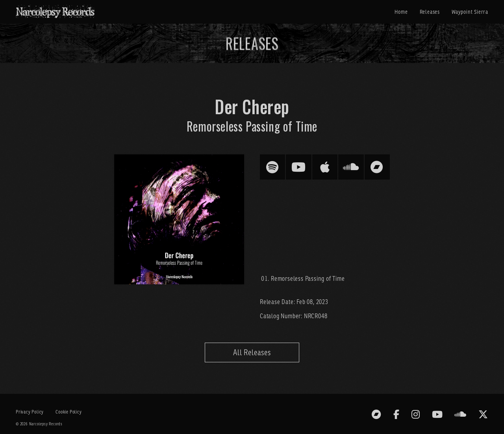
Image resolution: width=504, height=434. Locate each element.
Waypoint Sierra (470, 12)
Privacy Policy (30, 412)
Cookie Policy (69, 412)
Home (401, 12)
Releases (430, 12)
